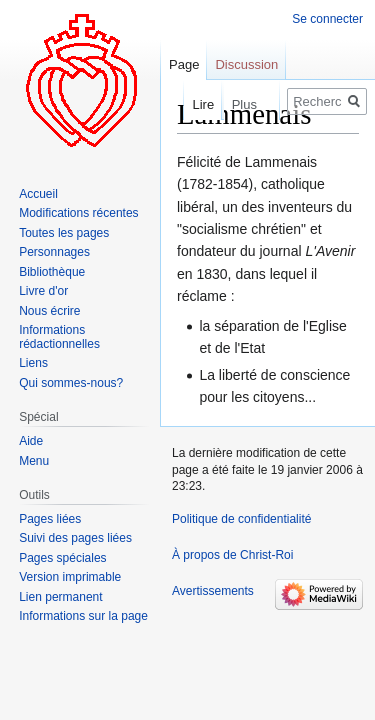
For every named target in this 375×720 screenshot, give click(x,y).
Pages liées (50, 519)
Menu (34, 461)
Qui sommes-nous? (71, 383)
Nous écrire (49, 311)
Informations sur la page (83, 616)
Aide (31, 441)
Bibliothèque (52, 272)
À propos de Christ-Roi (232, 555)
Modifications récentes (78, 213)
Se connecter (327, 19)
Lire (186, 104)
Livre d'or (43, 291)
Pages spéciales (62, 558)
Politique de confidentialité (241, 519)
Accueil (38, 194)
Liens (33, 363)
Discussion (246, 64)
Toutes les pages (64, 233)
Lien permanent (60, 597)
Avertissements (213, 591)
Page (184, 64)
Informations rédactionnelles (59, 337)
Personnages (54, 252)
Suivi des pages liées (75, 538)
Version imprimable (70, 577)
